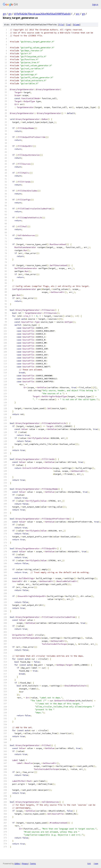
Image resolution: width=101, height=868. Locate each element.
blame (77, 25)
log (69, 25)
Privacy (25, 864)
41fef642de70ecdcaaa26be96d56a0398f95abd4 (42, 14)
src (78, 14)
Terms (33, 864)
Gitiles (17, 864)
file (61, 25)
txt (89, 863)
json (96, 863)
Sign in (95, 4)
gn (4, 14)
